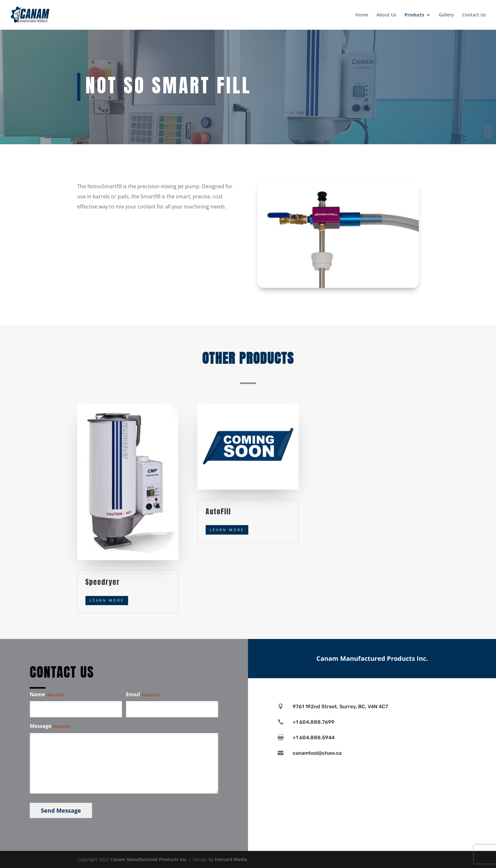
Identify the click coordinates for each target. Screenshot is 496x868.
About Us (386, 15)
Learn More (107, 600)
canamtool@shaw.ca (317, 753)
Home (362, 15)
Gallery (446, 15)
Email (143, 695)
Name (47, 695)
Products (414, 15)
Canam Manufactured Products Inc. (149, 859)
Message (50, 726)
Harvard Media (231, 859)
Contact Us (474, 15)
